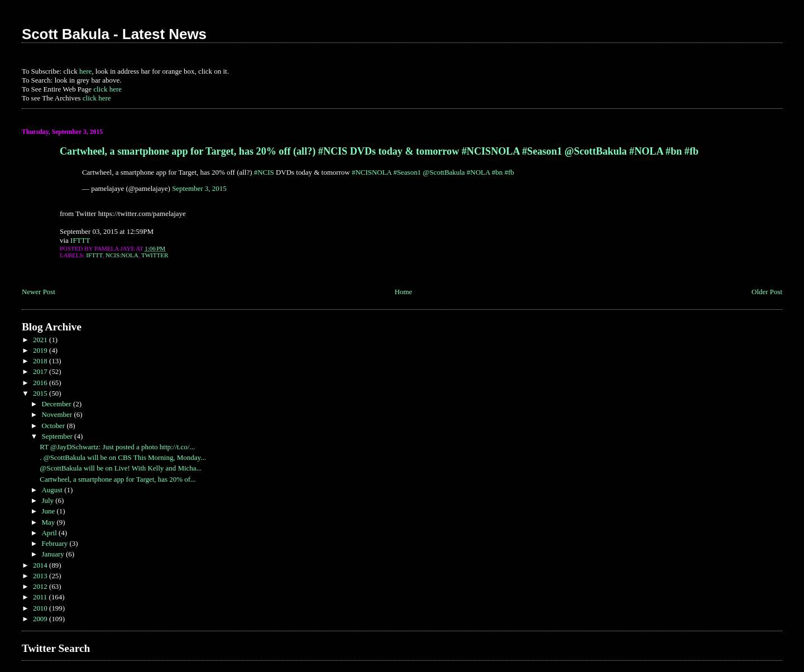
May (49, 522)
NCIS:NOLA (122, 255)
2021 (41, 340)
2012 (41, 586)
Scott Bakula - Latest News (114, 34)
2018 (41, 361)
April (50, 533)
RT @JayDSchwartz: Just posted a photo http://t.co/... (117, 447)
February (55, 543)
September (58, 436)
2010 (41, 608)
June (49, 511)
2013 (41, 576)
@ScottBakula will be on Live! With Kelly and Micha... (121, 468)
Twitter (155, 255)
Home (404, 292)
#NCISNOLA (372, 172)
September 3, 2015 (199, 188)
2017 (41, 371)
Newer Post (39, 292)
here (85, 71)
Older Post (767, 292)
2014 (41, 565)
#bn (497, 172)
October (54, 426)
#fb (509, 172)
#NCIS (264, 172)
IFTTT (80, 240)
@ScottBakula (444, 172)
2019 (41, 350)
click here (107, 89)
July (48, 500)
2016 (41, 383)
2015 (41, 393)
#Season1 (407, 172)
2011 (41, 597)
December (57, 404)
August (53, 490)
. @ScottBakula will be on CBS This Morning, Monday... (123, 457)
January (54, 554)
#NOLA (478, 172)
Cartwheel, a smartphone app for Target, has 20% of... (118, 479)
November (58, 414)
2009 (41, 619)
